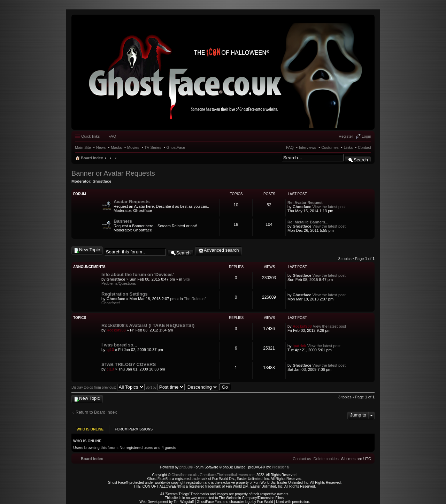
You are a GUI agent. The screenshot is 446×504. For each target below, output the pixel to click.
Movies (133, 147)
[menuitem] (326, 457)
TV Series (153, 147)
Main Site (83, 147)
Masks (116, 147)
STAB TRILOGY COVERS (129, 364)
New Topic (90, 250)
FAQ (290, 147)
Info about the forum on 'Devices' (138, 274)
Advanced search (221, 250)
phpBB (185, 465)
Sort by (165, 387)
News (101, 147)
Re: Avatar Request (305, 203)
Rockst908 (116, 330)
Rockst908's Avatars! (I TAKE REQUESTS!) (148, 325)
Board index (92, 158)
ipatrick (299, 346)
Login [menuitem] (366, 136)
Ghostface (102, 181)
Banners (123, 221)
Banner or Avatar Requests (113, 173)
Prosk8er (279, 465)
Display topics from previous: (108, 387)
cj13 (110, 350)
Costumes (330, 147)
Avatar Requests (132, 202)
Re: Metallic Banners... (308, 222)
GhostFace (176, 147)
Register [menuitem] (346, 136)
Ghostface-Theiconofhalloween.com (228, 473)
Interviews (308, 147)
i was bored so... (119, 345)
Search (361, 160)
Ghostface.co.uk (184, 473)
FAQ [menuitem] (112, 136)
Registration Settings (125, 294)
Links (348, 147)
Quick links (90, 136)
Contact (364, 147)
